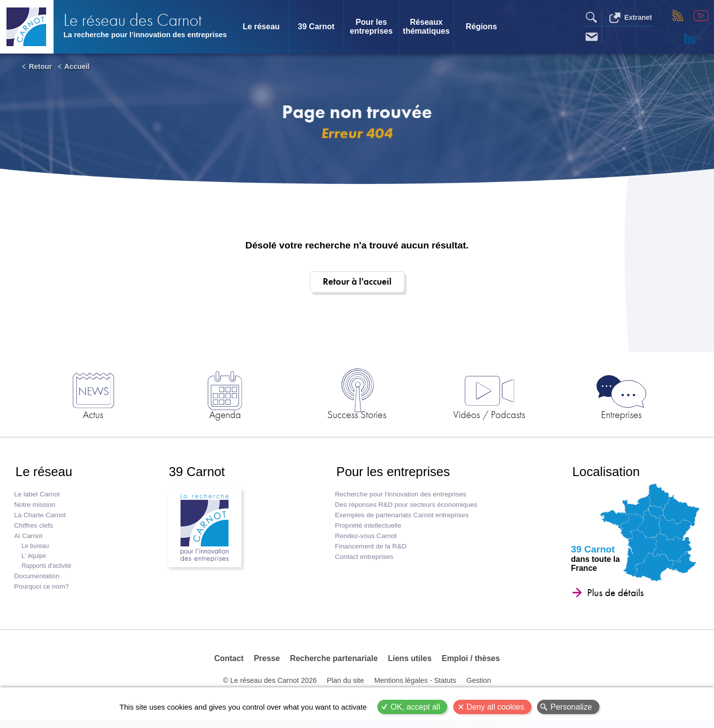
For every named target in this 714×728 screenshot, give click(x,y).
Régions (481, 27)
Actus (119, 416)
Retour (40, 66)
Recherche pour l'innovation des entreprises (400, 498)
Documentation (37, 580)
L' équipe (34, 560)
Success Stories (357, 416)
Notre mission (35, 509)
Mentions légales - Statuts (416, 687)
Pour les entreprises (371, 27)
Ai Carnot (29, 540)
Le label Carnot (37, 498)
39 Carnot (316, 27)
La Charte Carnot (40, 519)
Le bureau (35, 550)
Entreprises (595, 416)
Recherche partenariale (334, 663)
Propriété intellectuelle (367, 529)
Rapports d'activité (47, 570)
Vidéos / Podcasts (476, 416)
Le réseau (261, 27)
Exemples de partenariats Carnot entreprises (401, 519)
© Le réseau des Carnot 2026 (270, 687)
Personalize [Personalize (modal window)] (571, 707)
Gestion (478, 687)
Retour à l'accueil (357, 282)
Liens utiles (410, 663)
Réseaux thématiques (426, 27)
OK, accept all (416, 707)
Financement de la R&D (370, 550)
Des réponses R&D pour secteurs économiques (405, 509)
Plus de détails (614, 597)
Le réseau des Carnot (134, 15)
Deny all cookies (496, 707)
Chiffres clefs (34, 529)
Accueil (77, 66)
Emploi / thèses (470, 663)
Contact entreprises (363, 561)
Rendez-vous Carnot (365, 540)
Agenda (238, 416)
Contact (230, 663)
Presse (267, 663)
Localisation (605, 475)
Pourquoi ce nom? (42, 590)
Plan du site (345, 687)
